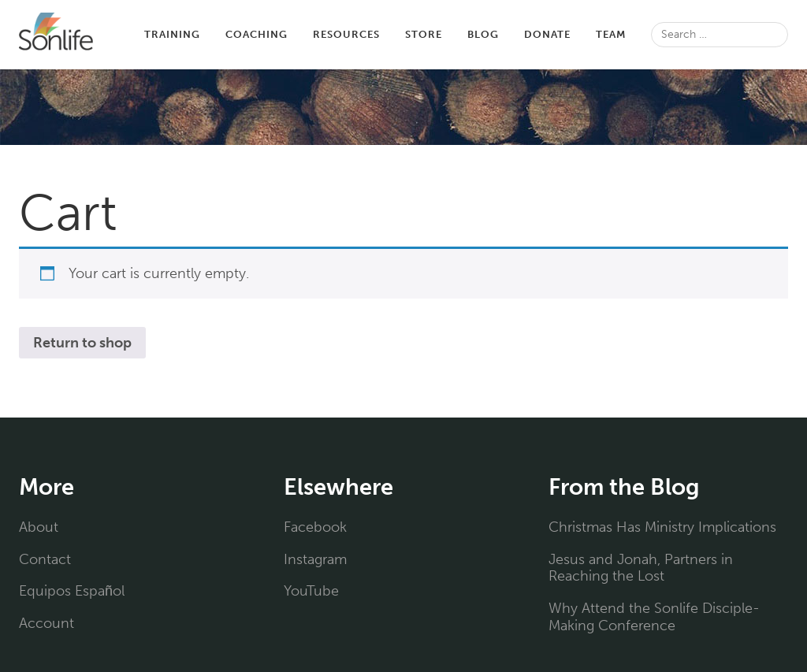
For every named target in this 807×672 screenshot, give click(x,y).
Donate (523, 34)
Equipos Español (72, 591)
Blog (459, 34)
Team (588, 34)
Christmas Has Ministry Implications (661, 527)
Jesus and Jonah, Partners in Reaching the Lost (640, 568)
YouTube (312, 591)
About (37, 527)
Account (45, 623)
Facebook (315, 527)
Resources (316, 34)
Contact (43, 559)
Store (397, 34)
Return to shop (84, 343)
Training (140, 34)
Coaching (224, 34)
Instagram (315, 559)
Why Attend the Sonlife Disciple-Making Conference (649, 617)
